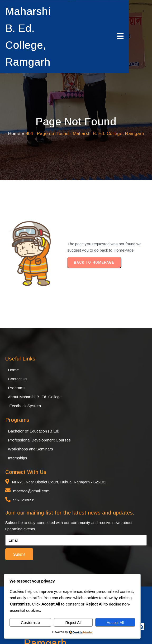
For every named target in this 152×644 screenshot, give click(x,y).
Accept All (115, 623)
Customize (30, 623)
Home (14, 119)
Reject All (73, 623)
